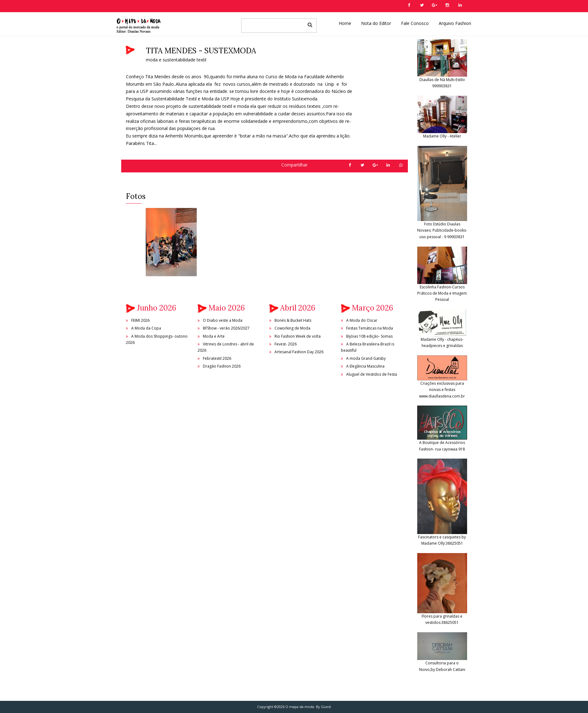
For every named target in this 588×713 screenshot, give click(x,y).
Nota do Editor (376, 23)
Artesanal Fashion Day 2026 (299, 352)
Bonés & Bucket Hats (293, 320)
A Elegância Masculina (365, 366)
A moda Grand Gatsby (366, 358)
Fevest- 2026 (286, 344)
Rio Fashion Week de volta (298, 336)
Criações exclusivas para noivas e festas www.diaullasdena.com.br (442, 382)
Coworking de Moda (292, 328)
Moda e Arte (214, 336)
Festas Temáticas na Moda (370, 328)
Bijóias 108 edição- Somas (369, 336)
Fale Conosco (415, 23)
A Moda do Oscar (362, 320)
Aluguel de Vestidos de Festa (372, 374)
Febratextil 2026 (217, 358)
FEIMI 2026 (140, 320)
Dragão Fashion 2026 (222, 366)
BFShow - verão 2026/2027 (226, 328)
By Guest (323, 707)
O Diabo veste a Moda (223, 320)
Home (345, 23)
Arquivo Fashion (455, 23)
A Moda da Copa (146, 328)
